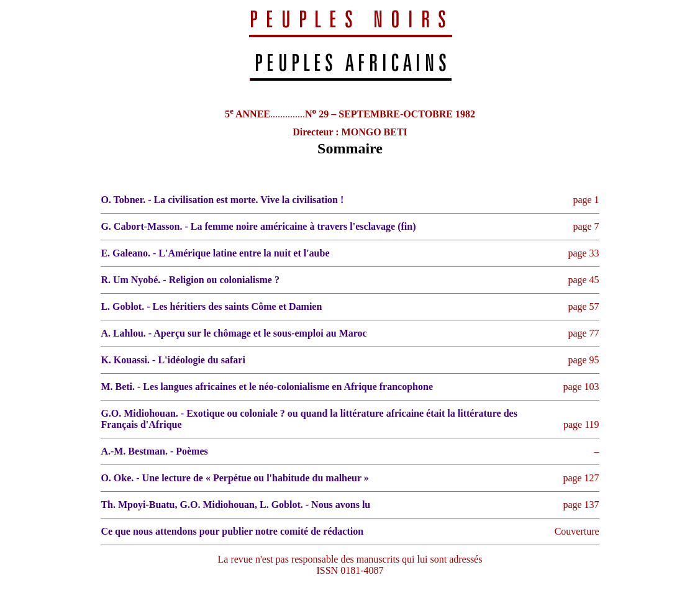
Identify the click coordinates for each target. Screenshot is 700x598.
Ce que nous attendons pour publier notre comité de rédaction (232, 531)
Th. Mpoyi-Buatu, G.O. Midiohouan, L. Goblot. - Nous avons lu (235, 505)
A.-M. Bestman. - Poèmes (154, 451)
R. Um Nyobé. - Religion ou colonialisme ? (190, 280)
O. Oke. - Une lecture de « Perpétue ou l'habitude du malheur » (234, 478)
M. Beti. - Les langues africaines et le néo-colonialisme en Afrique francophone (267, 387)
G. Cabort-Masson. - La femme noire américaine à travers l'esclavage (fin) (258, 226)
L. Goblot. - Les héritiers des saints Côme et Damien (211, 306)
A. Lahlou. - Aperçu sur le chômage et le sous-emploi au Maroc (234, 333)
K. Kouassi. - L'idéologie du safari (173, 360)
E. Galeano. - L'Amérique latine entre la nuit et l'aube (215, 253)
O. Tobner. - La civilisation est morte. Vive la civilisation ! (222, 200)
